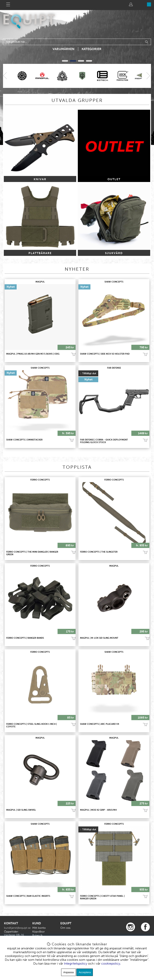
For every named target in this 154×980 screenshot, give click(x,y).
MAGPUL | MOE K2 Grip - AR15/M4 (98, 810)
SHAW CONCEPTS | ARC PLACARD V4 (100, 724)
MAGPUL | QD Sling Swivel (21, 810)
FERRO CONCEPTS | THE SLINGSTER (99, 552)
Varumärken (63, 49)
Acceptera (85, 972)
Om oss (65, 928)
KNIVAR (40, 179)
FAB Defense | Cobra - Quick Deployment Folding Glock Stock (104, 441)
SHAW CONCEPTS (114, 282)
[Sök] (77, 42)
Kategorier (92, 49)
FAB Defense (114, 368)
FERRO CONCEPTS (40, 480)
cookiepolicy (111, 963)
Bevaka (145, 440)
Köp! (145, 354)
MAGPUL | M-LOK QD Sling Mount (99, 638)
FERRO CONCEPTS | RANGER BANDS (25, 638)
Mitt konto (39, 928)
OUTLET (114, 179)
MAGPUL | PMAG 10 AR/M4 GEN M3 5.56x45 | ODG (33, 354)
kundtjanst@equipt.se (17, 928)
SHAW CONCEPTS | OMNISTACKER (24, 440)
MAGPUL (40, 282)
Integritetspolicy (76, 963)
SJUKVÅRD (114, 253)
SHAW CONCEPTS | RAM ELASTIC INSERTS (28, 896)
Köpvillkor (38, 932)
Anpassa (69, 972)
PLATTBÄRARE (40, 253)
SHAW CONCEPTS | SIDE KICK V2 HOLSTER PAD (105, 354)
